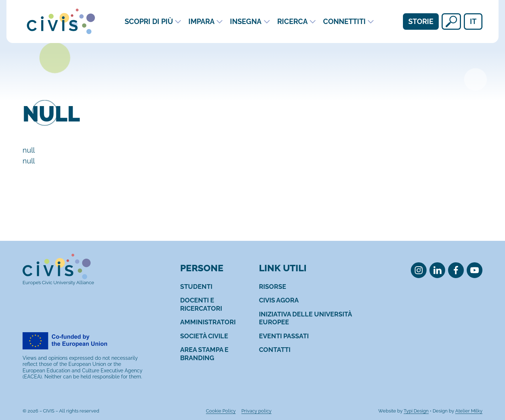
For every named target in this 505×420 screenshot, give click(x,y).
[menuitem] (196, 287)
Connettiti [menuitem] (344, 22)
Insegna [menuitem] (246, 22)
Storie (421, 22)
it (473, 22)
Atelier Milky (469, 411)
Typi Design (416, 411)
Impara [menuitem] (201, 22)
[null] (451, 22)
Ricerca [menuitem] (292, 22)
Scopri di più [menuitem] (149, 22)
